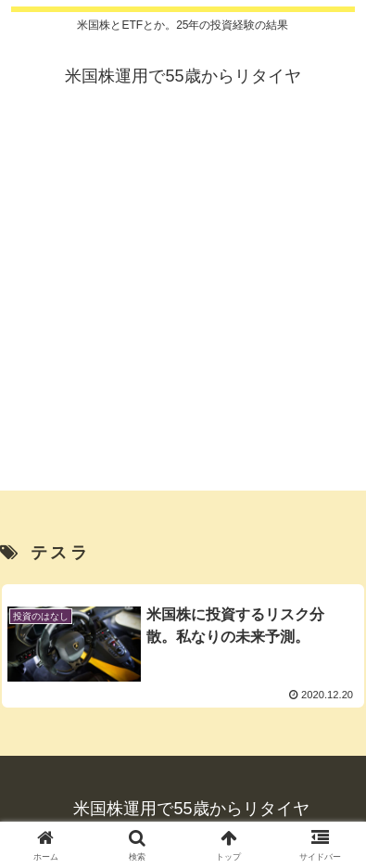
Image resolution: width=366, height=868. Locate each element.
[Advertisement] (183, 307)
